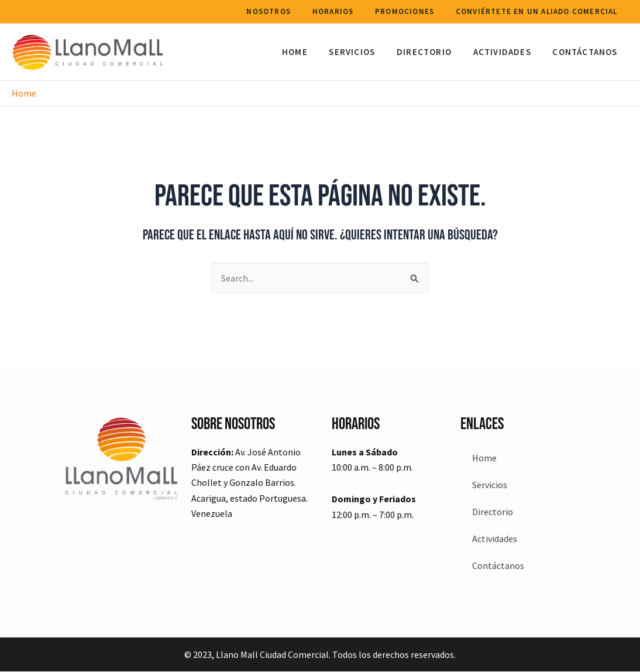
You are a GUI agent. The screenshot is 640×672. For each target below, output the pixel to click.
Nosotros (283, 11)
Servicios (366, 52)
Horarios (343, 11)
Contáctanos (587, 52)
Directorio (434, 52)
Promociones (410, 11)
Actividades (508, 52)
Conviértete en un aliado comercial (539, 11)
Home (312, 52)
